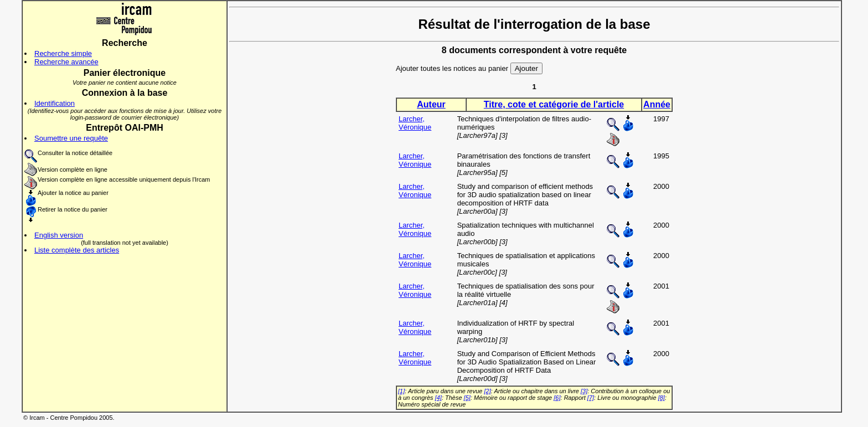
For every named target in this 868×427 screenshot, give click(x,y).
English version (59, 235)
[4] (438, 398)
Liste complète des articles (77, 250)
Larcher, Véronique (415, 123)
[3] (584, 391)
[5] (467, 398)
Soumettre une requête (71, 138)
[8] (662, 398)
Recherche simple (63, 53)
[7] (591, 398)
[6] (557, 398)
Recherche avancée (66, 62)
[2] (488, 391)
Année (657, 104)
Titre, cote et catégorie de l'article (554, 104)
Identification (55, 103)
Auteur (431, 104)
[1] (401, 391)
